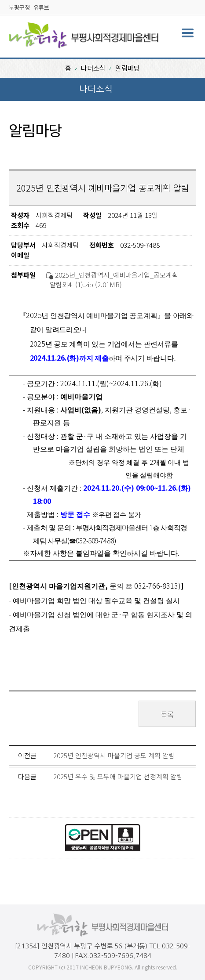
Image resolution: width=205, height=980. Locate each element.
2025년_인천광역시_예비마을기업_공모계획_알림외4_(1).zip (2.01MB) (112, 280)
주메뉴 (187, 33)
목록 (167, 714)
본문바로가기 (18, 0)
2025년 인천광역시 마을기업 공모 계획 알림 (114, 755)
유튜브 (41, 7)
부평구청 (19, 7)
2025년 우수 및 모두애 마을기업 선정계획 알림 (118, 776)
